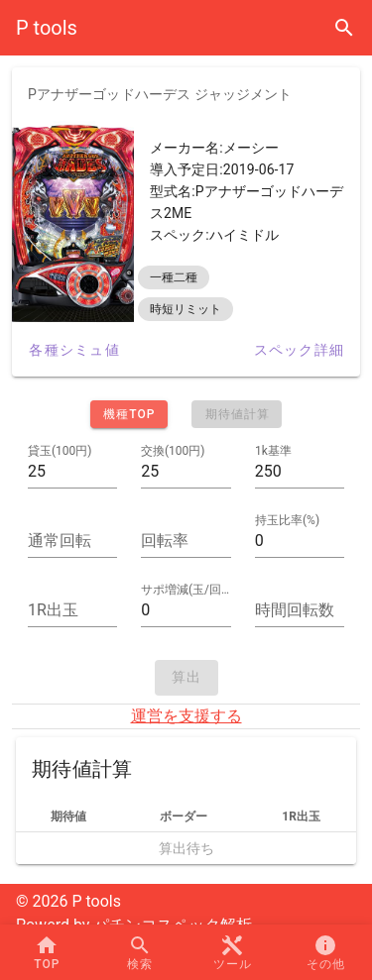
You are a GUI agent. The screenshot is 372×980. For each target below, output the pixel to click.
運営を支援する (186, 716)
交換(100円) (173, 451)
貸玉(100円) (60, 451)
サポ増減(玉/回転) (186, 590)
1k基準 (273, 451)
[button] (233, 952)
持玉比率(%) (287, 520)
